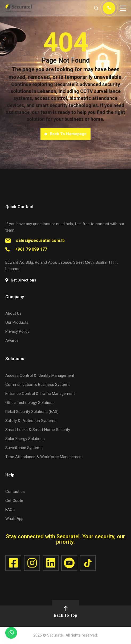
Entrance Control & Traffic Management (40, 394)
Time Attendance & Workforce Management (44, 457)
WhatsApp (14, 519)
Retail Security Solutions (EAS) (32, 412)
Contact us (15, 492)
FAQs (10, 510)
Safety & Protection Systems (31, 421)
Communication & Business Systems (38, 385)
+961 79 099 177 (31, 249)
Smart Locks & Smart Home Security (38, 430)
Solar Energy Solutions (25, 439)
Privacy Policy (17, 331)
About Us (13, 313)
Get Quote (14, 501)
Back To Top (65, 612)
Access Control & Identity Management (40, 376)
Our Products (17, 322)
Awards (12, 340)
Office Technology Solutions (30, 403)
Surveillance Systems (24, 448)
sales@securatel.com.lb (40, 240)
